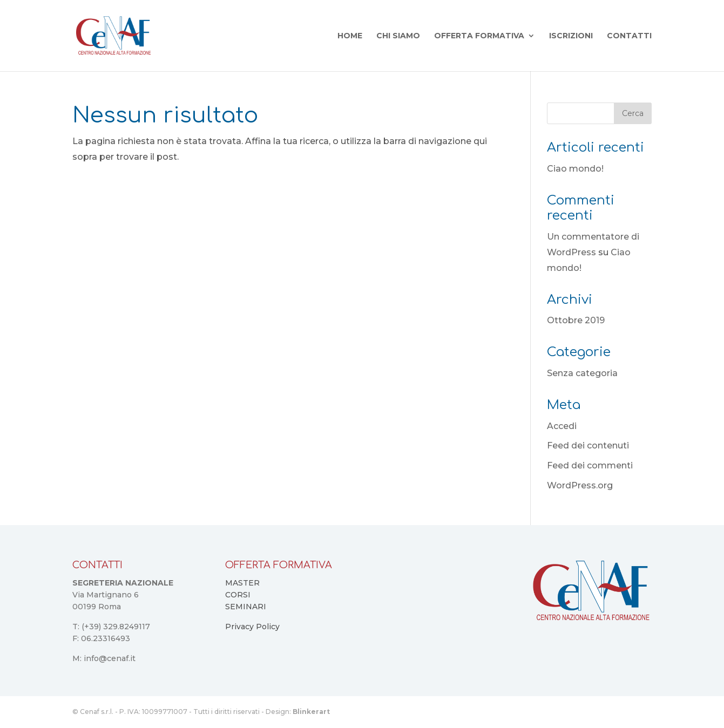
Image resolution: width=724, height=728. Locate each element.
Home (350, 36)
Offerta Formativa (479, 36)
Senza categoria (582, 373)
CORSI (238, 595)
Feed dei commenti (590, 465)
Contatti (629, 36)
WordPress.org (580, 485)
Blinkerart (311, 712)
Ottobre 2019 (576, 320)
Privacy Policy (252, 627)
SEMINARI (246, 607)
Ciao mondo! (575, 169)
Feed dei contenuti (588, 445)
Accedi (562, 426)
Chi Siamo (398, 36)
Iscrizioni (571, 36)
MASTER (242, 583)
